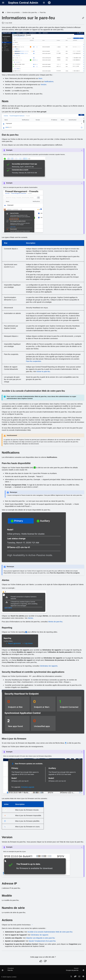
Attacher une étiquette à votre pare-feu (40, 938)
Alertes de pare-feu (55, 622)
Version (43, 84)
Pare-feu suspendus (33, 361)
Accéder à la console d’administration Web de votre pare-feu (50, 932)
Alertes (31, 618)
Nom (40, 78)
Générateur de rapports (49, 666)
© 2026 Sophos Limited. (9, 977)
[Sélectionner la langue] (49, 3)
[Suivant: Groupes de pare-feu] (75, 970)
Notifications (49, 81)
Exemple (9, 150)
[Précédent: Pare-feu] (8, 970)
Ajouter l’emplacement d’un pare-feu (42, 941)
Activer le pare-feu (43, 371)
